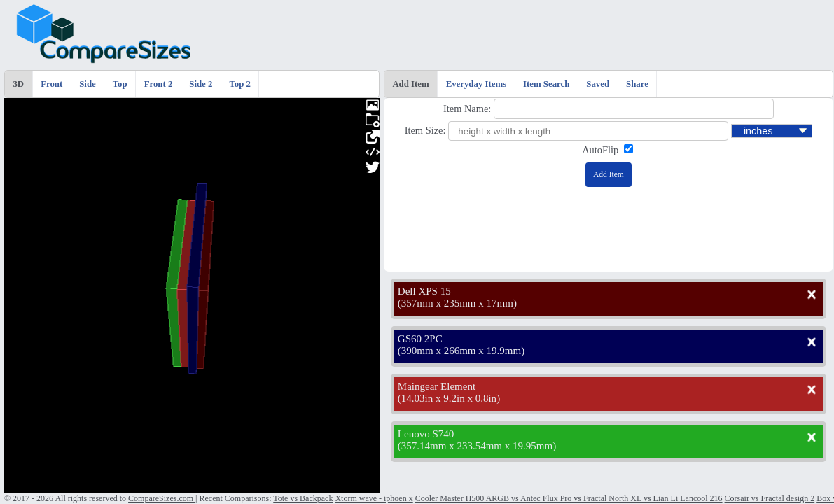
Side (87, 84)
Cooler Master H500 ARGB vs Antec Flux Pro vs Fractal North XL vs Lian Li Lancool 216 (569, 498)
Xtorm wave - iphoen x (374, 498)
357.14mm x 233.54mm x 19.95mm (477, 446)
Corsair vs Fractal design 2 (770, 498)
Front (51, 84)
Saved (598, 84)
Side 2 (201, 84)
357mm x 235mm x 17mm (457, 303)
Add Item (410, 84)
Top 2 (239, 84)
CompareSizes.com (162, 498)
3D (18, 84)
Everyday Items (476, 84)
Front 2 (159, 84)
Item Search (546, 84)
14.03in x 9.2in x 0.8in (449, 398)
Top (120, 84)
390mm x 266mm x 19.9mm (461, 351)
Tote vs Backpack (303, 498)
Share (637, 84)
